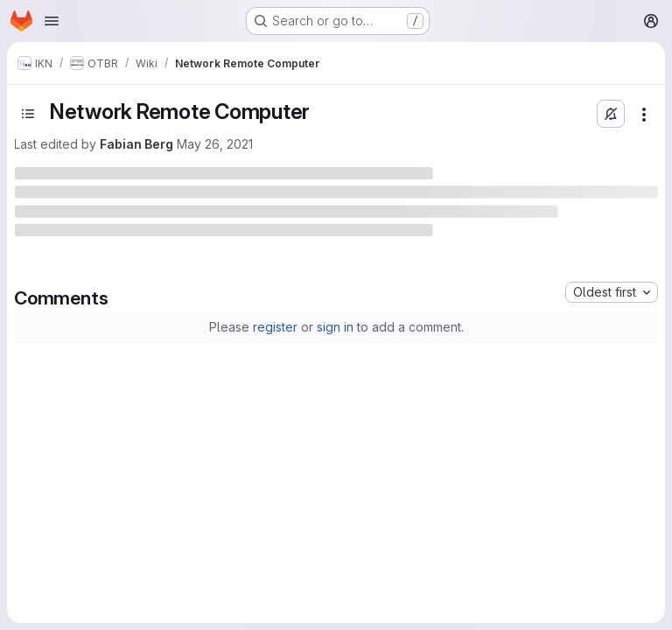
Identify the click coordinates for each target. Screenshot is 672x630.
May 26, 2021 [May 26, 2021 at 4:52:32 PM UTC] (215, 144)
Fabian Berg (136, 144)
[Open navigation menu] (52, 21)
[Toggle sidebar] (28, 114)
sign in (335, 327)
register (275, 327)
